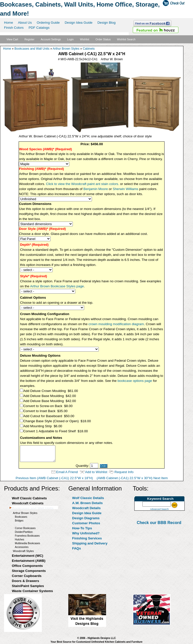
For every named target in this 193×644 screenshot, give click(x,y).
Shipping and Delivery (90, 543)
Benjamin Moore (96, 189)
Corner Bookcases (25, 528)
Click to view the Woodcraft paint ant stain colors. (83, 184)
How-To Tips (82, 528)
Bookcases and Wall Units (32, 49)
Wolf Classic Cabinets (29, 498)
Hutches (20, 540)
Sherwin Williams (125, 189)
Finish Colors (14, 28)
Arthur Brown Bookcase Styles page (57, 286)
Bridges (19, 521)
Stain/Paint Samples (28, 586)
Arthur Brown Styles (66, 49)
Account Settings (51, 39)
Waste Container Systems (32, 591)
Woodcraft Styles (23, 551)
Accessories (22, 547)
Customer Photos (86, 523)
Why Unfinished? (86, 533)
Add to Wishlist (96, 472)
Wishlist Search (126, 39)
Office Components (27, 566)
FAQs (76, 548)
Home (9, 23)
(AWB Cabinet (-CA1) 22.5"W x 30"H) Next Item (132, 478)
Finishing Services (87, 538)
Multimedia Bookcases (27, 543)
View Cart (12, 39)
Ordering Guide (48, 23)
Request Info (124, 472)
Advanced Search (159, 509)
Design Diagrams (86, 518)
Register (29, 39)
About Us (25, 23)
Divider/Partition (24, 532)
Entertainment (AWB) (29, 561)
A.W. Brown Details (87, 503)
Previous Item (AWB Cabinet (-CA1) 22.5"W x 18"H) (54, 478)
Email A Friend (67, 472)
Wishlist (85, 39)
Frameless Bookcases (27, 536)
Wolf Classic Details (88, 498)
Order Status (103, 39)
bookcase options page (135, 381)
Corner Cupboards (27, 576)
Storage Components (29, 571)
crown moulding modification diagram (116, 324)
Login (70, 39)
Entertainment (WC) (27, 556)
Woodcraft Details (86, 508)
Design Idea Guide (79, 23)
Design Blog (107, 23)
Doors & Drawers (25, 581)
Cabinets (89, 49)
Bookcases (21, 517)
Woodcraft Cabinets (28, 503)
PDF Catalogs (39, 28)
